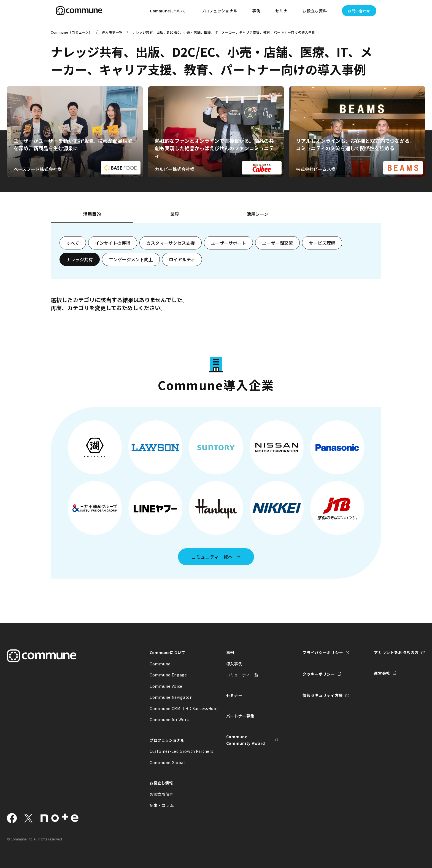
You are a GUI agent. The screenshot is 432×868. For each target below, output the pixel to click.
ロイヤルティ (182, 259)
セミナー (283, 11)
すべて (73, 243)
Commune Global (167, 762)
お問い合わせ (359, 11)
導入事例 (234, 664)
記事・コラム (162, 805)
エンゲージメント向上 (131, 259)
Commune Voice (166, 686)
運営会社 (382, 673)
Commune (160, 664)
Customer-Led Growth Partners (176, 751)
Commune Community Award (246, 740)
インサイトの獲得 (113, 243)
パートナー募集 (240, 716)
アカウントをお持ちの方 (396, 652)
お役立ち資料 (162, 794)
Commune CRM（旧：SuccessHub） (176, 708)
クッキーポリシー (319, 674)
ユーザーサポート (228, 243)
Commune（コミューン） (71, 32)
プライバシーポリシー (323, 652)
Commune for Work (169, 719)
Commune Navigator (171, 697)
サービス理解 (322, 243)
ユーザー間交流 (277, 243)
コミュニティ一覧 (242, 675)
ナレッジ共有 (80, 259)
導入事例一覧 (112, 32)
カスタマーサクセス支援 (171, 243)
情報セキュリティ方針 (323, 695)
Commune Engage (168, 675)
